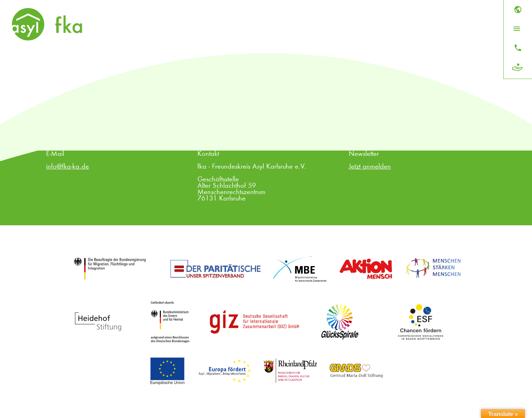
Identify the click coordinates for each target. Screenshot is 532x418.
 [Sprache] (518, 10)
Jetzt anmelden (370, 167)
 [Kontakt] (518, 48)
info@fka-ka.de (68, 167)
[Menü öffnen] (517, 29)
